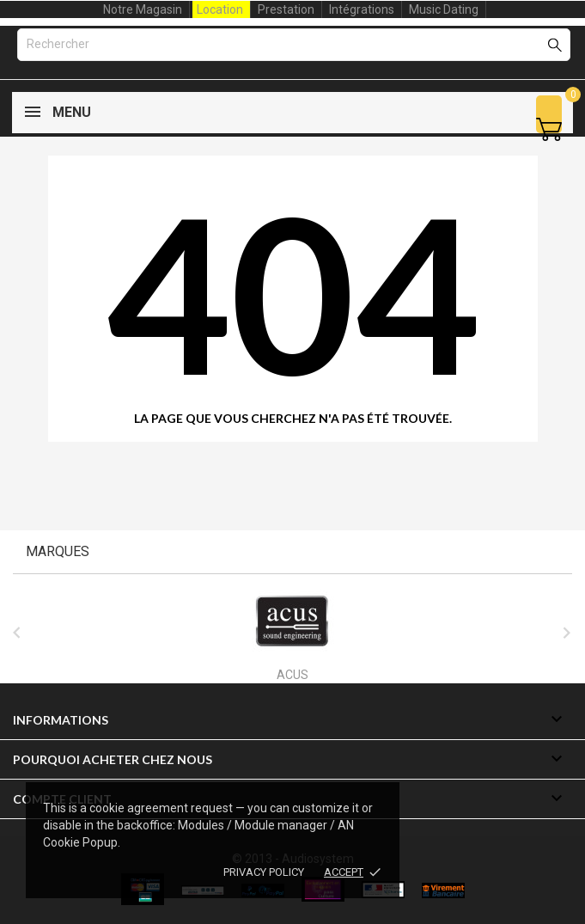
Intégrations (362, 9)
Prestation (286, 9)
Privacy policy (264, 872)
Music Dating (444, 9)
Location (220, 9)
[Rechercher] (294, 45)
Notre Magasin (143, 9)
